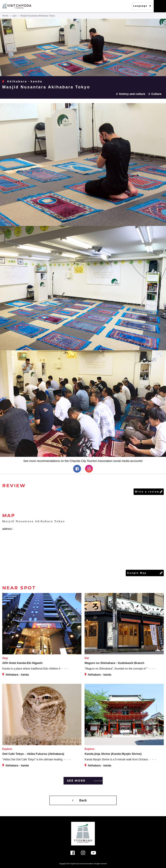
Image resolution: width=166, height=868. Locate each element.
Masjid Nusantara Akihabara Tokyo (46, 87)
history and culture (132, 94)
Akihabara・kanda (25, 81)
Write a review (147, 492)
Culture (157, 94)
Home (5, 16)
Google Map (137, 573)
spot (14, 16)
